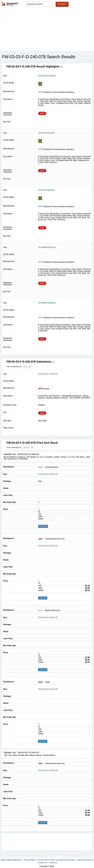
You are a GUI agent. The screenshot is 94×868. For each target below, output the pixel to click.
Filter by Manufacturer (14, 366)
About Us (53, 863)
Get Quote (43, 526)
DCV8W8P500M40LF (47, 303)
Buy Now (43, 598)
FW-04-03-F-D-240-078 (48, 770)
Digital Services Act (85, 860)
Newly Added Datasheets (11, 860)
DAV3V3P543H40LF (47, 190)
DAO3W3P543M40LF (47, 76)
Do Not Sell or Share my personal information (56, 860)
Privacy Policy (30, 860)
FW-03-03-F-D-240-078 (48, 474)
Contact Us (43, 863)
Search (62, 4)
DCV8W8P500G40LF (47, 247)
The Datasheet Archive (10, 4)
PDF (42, 113)
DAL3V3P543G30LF (47, 133)
